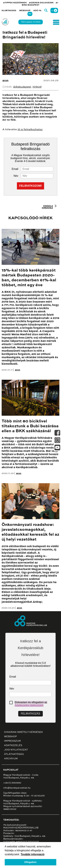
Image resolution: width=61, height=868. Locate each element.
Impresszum (12, 741)
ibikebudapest (22, 87)
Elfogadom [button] (30, 862)
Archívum (11, 759)
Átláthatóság (14, 754)
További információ (33, 854)
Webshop (25, 11)
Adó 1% (37, 11)
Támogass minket (31, 22)
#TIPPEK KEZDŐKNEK (15, 3)
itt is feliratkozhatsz (30, 130)
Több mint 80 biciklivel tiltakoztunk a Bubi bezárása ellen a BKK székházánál (30, 426)
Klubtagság (9, 11)
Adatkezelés (13, 745)
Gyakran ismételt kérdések (24, 732)
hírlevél (37, 87)
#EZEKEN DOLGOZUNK (41, 3)
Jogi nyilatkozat (16, 750)
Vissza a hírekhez (47, 207)
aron (5, 81)
